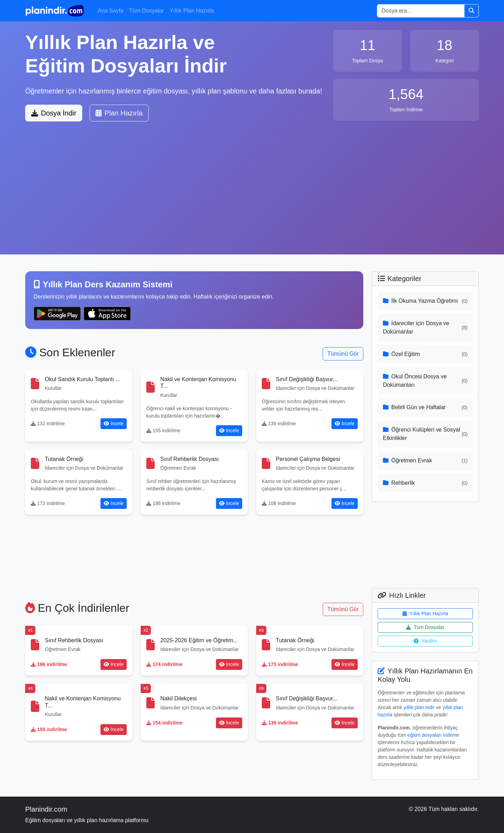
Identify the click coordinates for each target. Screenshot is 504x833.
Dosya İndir (54, 113)
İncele (114, 423)
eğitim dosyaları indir (430, 735)
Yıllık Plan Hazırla (191, 11)
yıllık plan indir (419, 707)
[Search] (421, 11)
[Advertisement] (252, 194)
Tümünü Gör (343, 354)
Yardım (425, 641)
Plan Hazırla (119, 113)
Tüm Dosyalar (147, 11)
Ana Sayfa (111, 11)
